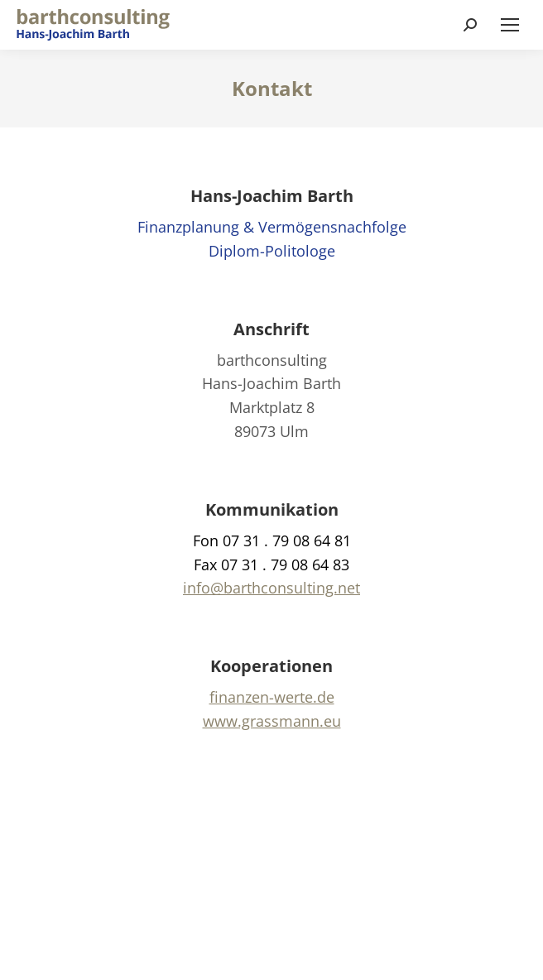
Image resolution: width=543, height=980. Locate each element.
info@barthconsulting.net (271, 588)
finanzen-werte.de (272, 697)
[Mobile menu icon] (510, 25)
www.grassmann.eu (272, 721)
